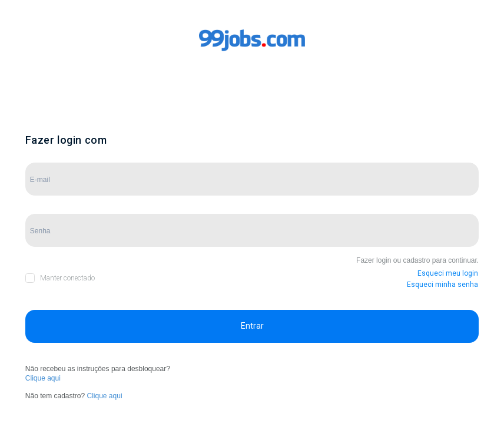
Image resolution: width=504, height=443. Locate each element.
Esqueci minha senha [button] (442, 285)
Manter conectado (67, 278)
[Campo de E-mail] (252, 179)
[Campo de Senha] (252, 230)
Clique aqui (43, 378)
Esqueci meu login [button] (448, 273)
